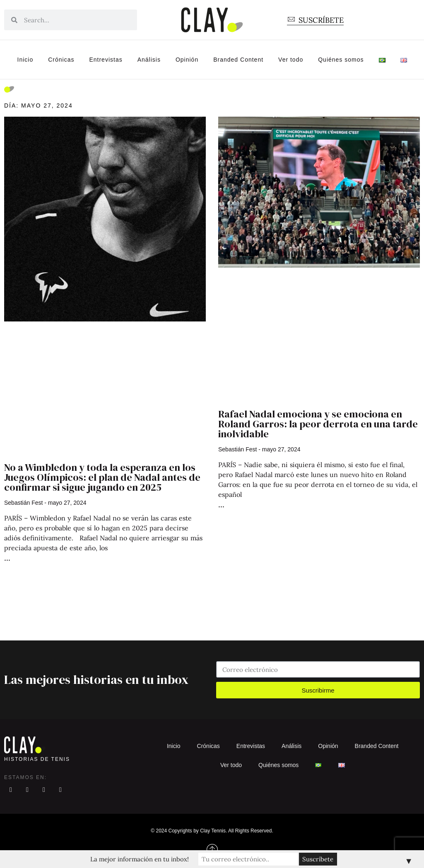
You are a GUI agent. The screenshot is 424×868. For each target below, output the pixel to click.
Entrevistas (106, 60)
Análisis (149, 60)
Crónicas (61, 60)
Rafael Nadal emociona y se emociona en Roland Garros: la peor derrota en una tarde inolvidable (318, 424)
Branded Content (238, 60)
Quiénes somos (341, 60)
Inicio (25, 60)
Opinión (187, 60)
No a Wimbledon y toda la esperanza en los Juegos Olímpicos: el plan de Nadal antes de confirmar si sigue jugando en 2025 (102, 477)
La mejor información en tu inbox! (140, 859)
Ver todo (291, 60)
